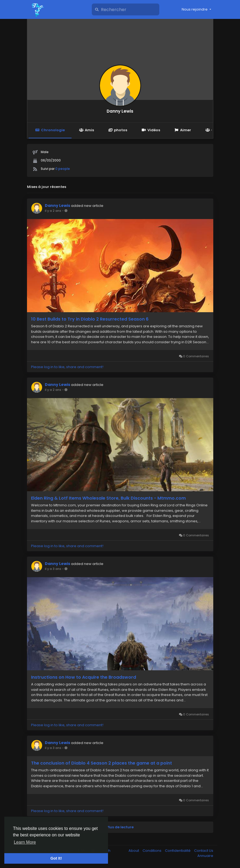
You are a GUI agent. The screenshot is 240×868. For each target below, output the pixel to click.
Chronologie (50, 130)
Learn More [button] (25, 842)
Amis (87, 130)
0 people (63, 169)
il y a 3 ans (53, 569)
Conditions (152, 851)
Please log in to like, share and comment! (67, 367)
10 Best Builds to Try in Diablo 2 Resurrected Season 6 (90, 319)
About (134, 851)
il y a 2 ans (53, 211)
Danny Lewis (120, 111)
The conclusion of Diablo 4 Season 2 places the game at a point (102, 763)
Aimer (183, 130)
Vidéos (151, 130)
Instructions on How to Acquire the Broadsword (84, 677)
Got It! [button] (56, 858)
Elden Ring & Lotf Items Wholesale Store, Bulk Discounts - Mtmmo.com (108, 498)
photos (118, 130)
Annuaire (205, 856)
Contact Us (204, 851)
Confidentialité (178, 851)
